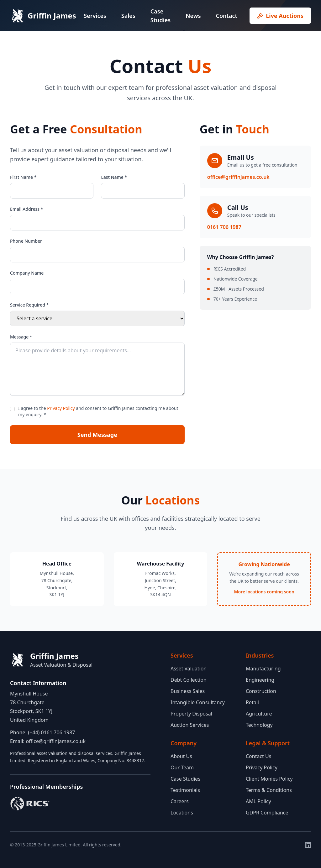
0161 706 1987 (224, 227)
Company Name (27, 273)
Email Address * (26, 209)
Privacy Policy (61, 408)
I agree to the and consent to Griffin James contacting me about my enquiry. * (98, 411)
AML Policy (258, 801)
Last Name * (114, 177)
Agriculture (259, 714)
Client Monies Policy (269, 779)
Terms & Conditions (269, 790)
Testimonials (185, 790)
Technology (259, 725)
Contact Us (258, 756)
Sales (128, 16)
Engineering (260, 680)
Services (95, 16)
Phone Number (26, 241)
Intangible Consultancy (198, 702)
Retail (252, 702)
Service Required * (29, 305)
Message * (21, 337)
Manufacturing (263, 669)
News (193, 16)
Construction (261, 691)
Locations (182, 813)
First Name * (23, 177)
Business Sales (188, 691)
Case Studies (160, 16)
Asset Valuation (189, 669)
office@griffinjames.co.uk (238, 177)
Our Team (182, 767)
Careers (180, 801)
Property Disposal (191, 714)
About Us (181, 756)
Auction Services (190, 725)
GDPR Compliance (267, 813)
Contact (227, 16)
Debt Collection (189, 680)
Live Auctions (280, 16)
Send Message (97, 435)
